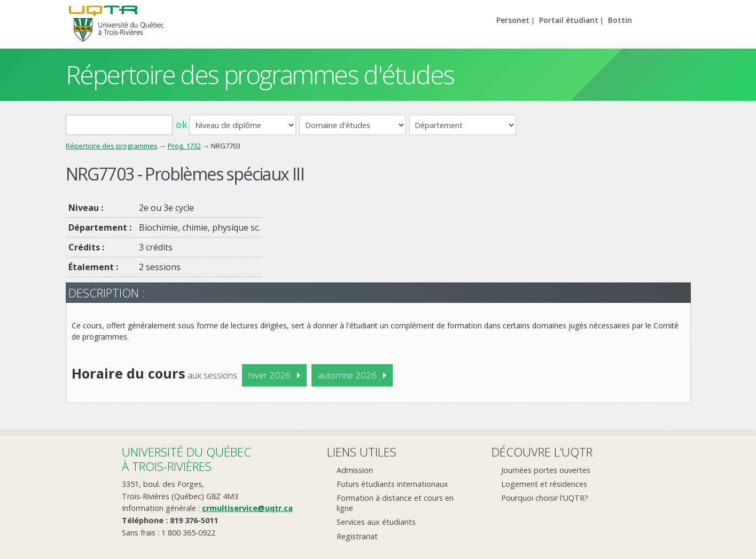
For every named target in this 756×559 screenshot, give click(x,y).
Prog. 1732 (184, 146)
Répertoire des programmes (112, 146)
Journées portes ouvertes (546, 470)
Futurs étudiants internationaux (392, 484)
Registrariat (357, 536)
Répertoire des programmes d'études (260, 74)
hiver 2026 (270, 375)
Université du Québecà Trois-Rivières (186, 459)
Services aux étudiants (376, 522)
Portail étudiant (569, 20)
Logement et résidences (544, 484)
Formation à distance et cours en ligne (395, 503)
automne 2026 (347, 375)
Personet (513, 20)
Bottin (620, 20)
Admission (355, 470)
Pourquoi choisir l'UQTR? (545, 498)
